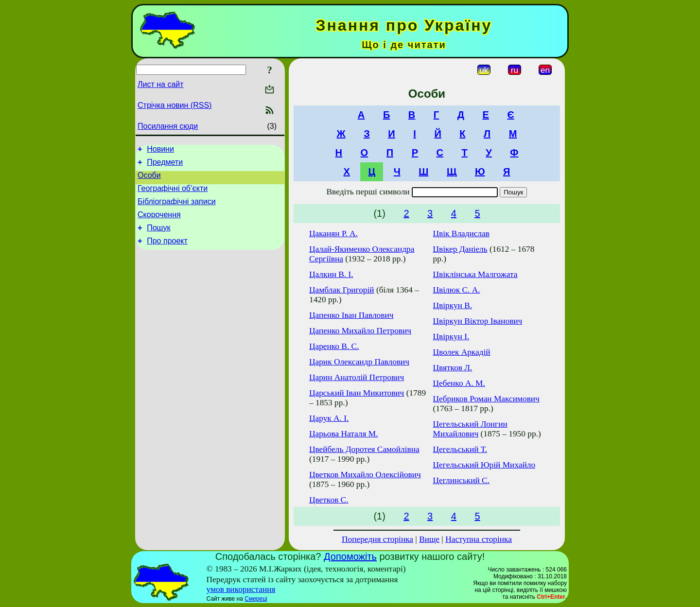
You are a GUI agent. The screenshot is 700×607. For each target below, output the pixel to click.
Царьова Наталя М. (344, 434)
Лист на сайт (161, 84)
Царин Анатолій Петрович (357, 377)
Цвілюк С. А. (457, 290)
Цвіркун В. (453, 305)
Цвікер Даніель (460, 249)
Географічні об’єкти (173, 194)
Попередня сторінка (377, 539)
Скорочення (159, 223)
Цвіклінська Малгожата (475, 274)
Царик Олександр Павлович (359, 362)
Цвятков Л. (453, 368)
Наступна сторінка (479, 539)
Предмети (165, 165)
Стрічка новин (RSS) (175, 105)
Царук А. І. (329, 418)
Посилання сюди (168, 126)
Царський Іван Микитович (357, 393)
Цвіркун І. (451, 337)
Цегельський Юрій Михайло (484, 465)
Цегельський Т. (460, 449)
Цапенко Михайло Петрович (360, 331)
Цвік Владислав (461, 234)
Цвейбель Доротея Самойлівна (364, 449)
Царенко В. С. (334, 346)
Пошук (158, 238)
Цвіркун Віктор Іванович (478, 321)
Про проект (167, 252)
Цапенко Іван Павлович (351, 315)
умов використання (241, 589)
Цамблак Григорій (342, 290)
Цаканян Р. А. (333, 234)
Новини (160, 150)
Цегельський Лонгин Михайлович (470, 429)
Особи (149, 180)
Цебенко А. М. (459, 383)
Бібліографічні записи (177, 209)
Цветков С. (329, 500)
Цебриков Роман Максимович (486, 399)
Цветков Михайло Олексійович (365, 475)
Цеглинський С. (461, 480)
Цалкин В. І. (331, 274)
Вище (429, 539)
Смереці (256, 599)
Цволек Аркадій (462, 352)
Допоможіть (350, 556)
